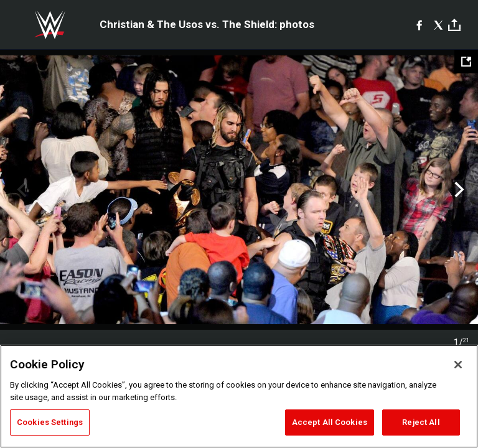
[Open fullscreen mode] (466, 62)
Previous (20, 190)
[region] (239, 396)
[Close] (458, 365)
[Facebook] (419, 25)
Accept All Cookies (330, 422)
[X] (438, 25)
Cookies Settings (50, 422)
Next (458, 190)
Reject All (421, 422)
